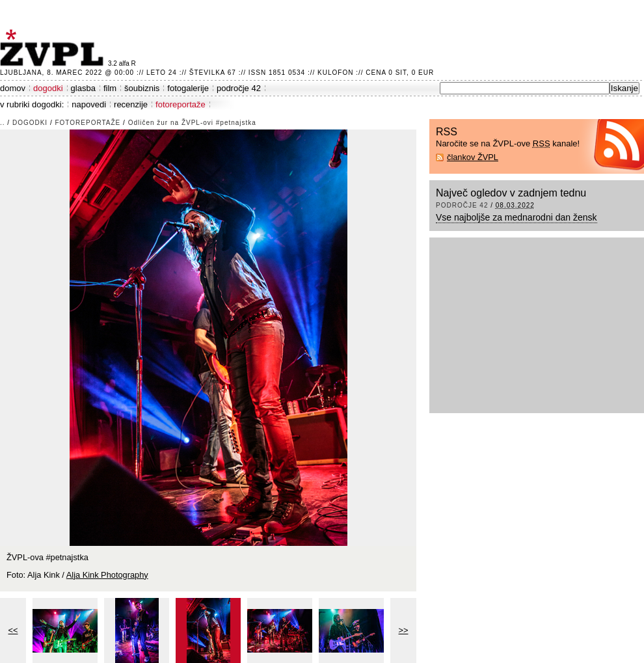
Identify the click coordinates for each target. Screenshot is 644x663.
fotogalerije (188, 88)
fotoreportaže (181, 104)
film (110, 88)
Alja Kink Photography (107, 575)
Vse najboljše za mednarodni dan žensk (517, 217)
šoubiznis (142, 88)
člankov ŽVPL (473, 157)
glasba (83, 88)
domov (13, 88)
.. (3, 123)
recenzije (131, 104)
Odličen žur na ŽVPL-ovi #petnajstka (192, 123)
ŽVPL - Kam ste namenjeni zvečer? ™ (54, 48)
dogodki (48, 88)
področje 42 (239, 88)
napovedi (89, 104)
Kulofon (335, 73)
